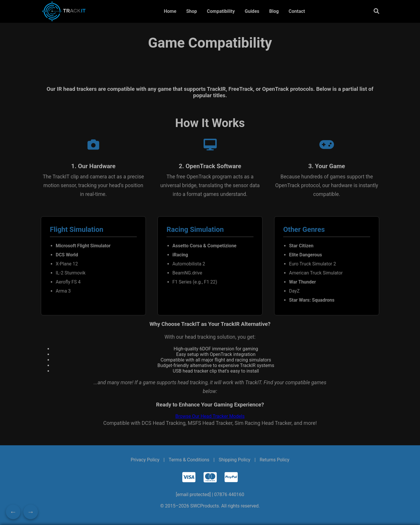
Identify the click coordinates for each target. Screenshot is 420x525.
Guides (252, 11)
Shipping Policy (235, 460)
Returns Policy (274, 460)
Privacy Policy (145, 460)
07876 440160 (229, 494)
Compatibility (221, 11)
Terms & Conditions (189, 460)
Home (170, 11)
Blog (274, 11)
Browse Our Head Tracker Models (210, 416)
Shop (191, 11)
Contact (297, 11)
